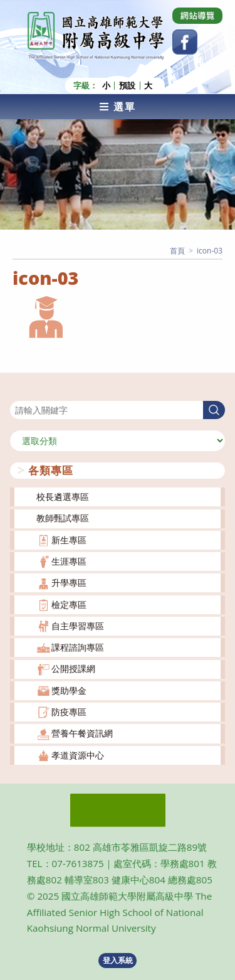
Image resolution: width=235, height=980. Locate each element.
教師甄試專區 (63, 518)
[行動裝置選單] (118, 107)
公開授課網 (73, 668)
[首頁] (177, 251)
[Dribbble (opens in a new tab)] (197, 16)
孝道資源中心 (78, 755)
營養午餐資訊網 (82, 733)
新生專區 (69, 540)
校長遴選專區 (63, 497)
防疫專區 (69, 712)
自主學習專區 (78, 626)
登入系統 (118, 960)
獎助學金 (69, 690)
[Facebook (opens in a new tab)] (185, 42)
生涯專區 (69, 561)
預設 (127, 86)
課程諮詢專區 (78, 647)
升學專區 (69, 583)
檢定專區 (69, 605)
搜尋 (19, 393)
